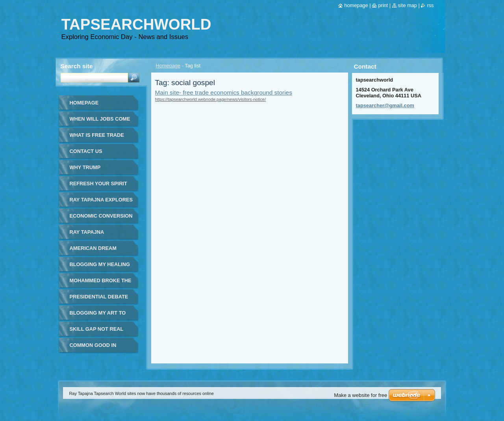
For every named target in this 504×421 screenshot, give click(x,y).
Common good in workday (93, 348)
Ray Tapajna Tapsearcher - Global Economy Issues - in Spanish (95, 235)
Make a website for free (360, 395)
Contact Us (86, 151)
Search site (77, 66)
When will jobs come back (100, 122)
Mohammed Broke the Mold (101, 283)
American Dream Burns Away (93, 251)
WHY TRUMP (85, 167)
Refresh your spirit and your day (98, 186)
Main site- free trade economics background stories (224, 92)
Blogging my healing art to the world (100, 267)
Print (383, 5)
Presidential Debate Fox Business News (99, 299)
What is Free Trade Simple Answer (97, 138)
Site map (408, 5)
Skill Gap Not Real (97, 329)
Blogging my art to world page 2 (98, 316)
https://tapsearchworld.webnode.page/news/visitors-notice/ (211, 99)
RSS (430, 5)
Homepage (168, 66)
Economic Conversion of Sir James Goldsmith (101, 219)
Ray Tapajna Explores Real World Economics (101, 202)
